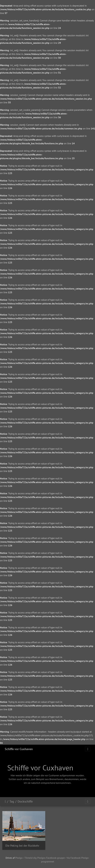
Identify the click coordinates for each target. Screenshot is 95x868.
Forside (5, 801)
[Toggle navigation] (88, 749)
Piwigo (19, 858)
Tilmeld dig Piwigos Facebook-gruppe (45, 858)
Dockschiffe (25, 801)
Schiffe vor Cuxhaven (19, 749)
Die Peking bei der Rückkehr (22, 846)
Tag (12, 801)
